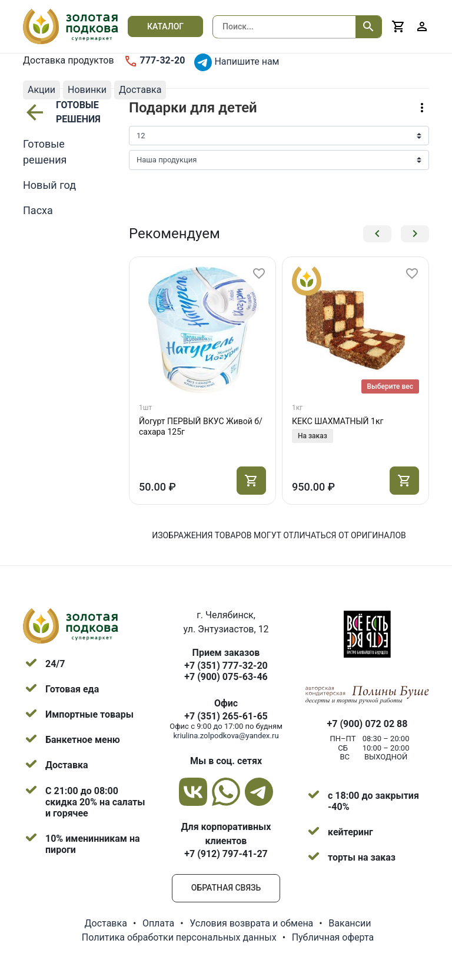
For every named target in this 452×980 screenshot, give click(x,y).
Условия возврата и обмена (251, 923)
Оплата (158, 923)
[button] (377, 234)
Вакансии (350, 923)
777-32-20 (154, 61)
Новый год (49, 185)
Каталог (165, 26)
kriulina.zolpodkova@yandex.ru (226, 736)
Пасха (38, 210)
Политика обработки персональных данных (179, 937)
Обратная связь (226, 888)
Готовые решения (60, 112)
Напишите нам (237, 62)
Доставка (106, 923)
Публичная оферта (333, 937)
